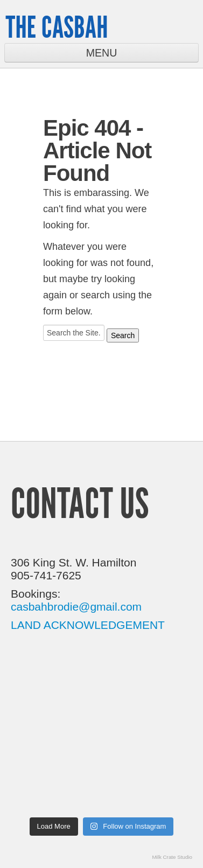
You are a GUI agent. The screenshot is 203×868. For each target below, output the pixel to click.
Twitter (164, 26)
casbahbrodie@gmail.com (76, 607)
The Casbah (57, 27)
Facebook (191, 26)
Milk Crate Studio (172, 857)
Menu (102, 53)
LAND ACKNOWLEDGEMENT (88, 625)
